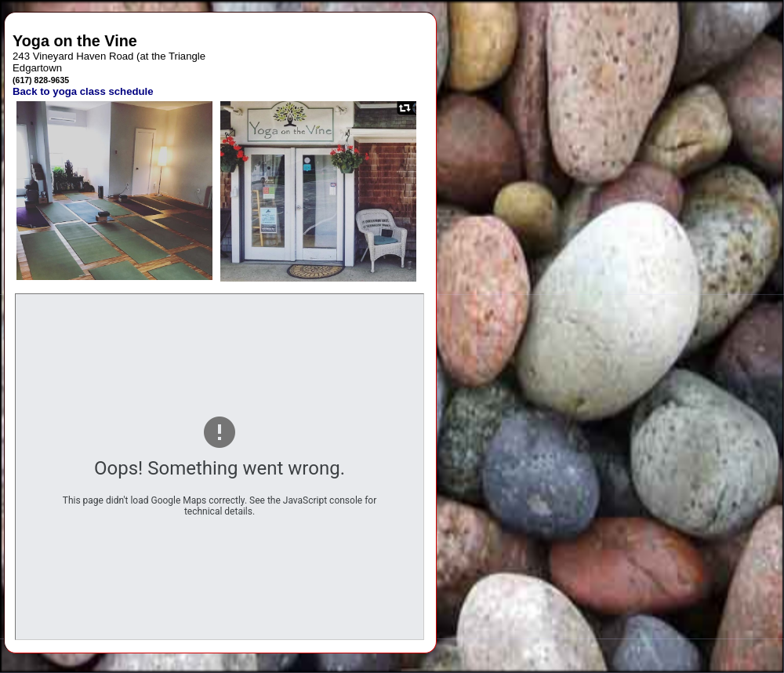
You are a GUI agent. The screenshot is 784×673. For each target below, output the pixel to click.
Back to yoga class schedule (83, 91)
